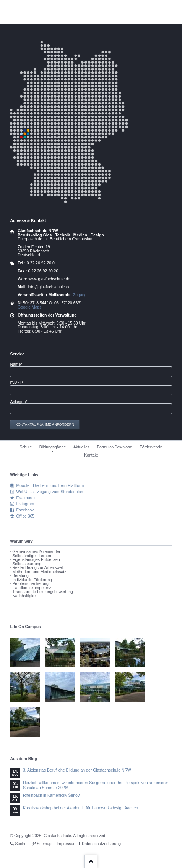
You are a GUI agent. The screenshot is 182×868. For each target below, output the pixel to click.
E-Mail (19, 383)
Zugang (80, 295)
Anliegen (19, 402)
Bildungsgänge (53, 447)
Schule (26, 447)
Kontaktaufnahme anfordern (45, 424)
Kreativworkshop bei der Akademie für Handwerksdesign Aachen (80, 808)
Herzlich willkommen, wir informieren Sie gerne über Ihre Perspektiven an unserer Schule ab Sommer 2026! (96, 785)
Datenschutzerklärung (101, 844)
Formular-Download (115, 447)
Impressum (67, 844)
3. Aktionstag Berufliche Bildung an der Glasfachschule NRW (77, 770)
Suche (21, 844)
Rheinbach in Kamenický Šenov (51, 795)
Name (19, 364)
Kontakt (91, 455)
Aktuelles (82, 447)
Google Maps (29, 307)
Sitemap (44, 844)
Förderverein (151, 447)
